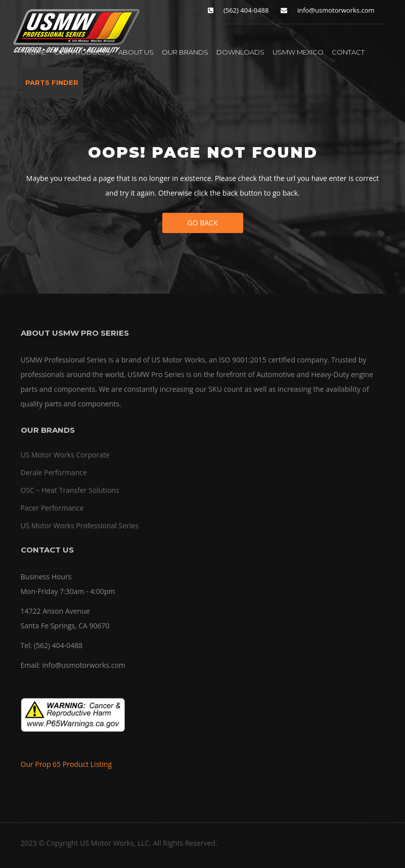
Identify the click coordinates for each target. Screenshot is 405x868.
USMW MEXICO (298, 52)
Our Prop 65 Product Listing (66, 764)
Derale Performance (54, 472)
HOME (35, 52)
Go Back (203, 223)
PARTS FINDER (52, 82)
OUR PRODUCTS (82, 52)
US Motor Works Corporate (65, 455)
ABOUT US (136, 52)
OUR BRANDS (185, 52)
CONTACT (348, 52)
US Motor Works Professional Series (80, 526)
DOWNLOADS (240, 52)
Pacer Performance (52, 508)
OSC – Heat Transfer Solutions (70, 490)
